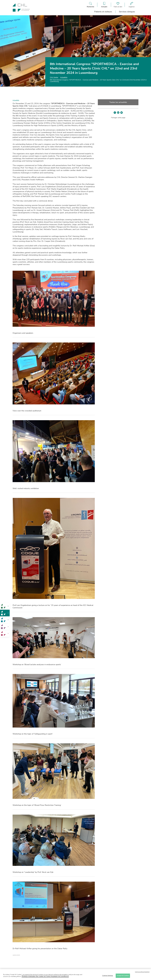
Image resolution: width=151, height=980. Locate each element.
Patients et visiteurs (103, 12)
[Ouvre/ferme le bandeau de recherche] (90, 5)
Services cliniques (127, 12)
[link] (5, 606)
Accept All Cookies (123, 976)
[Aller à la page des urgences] (132, 5)
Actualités (64, 77)
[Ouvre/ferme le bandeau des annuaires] (104, 5)
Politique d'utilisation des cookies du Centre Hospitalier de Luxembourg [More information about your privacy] (45, 977)
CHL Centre (54, 77)
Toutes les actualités (118, 102)
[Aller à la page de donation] (118, 5)
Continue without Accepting (142, 972)
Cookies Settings (108, 976)
